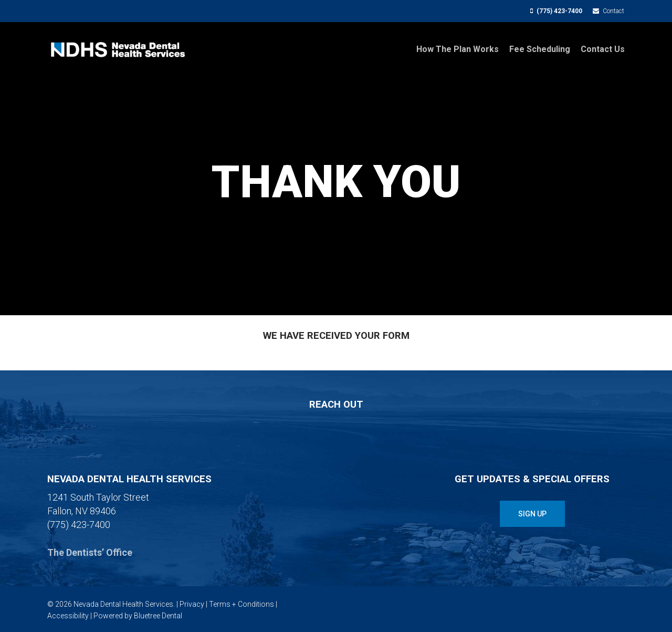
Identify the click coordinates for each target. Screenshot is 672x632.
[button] (532, 514)
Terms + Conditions (241, 604)
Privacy (192, 604)
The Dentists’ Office (90, 552)
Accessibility (68, 616)
